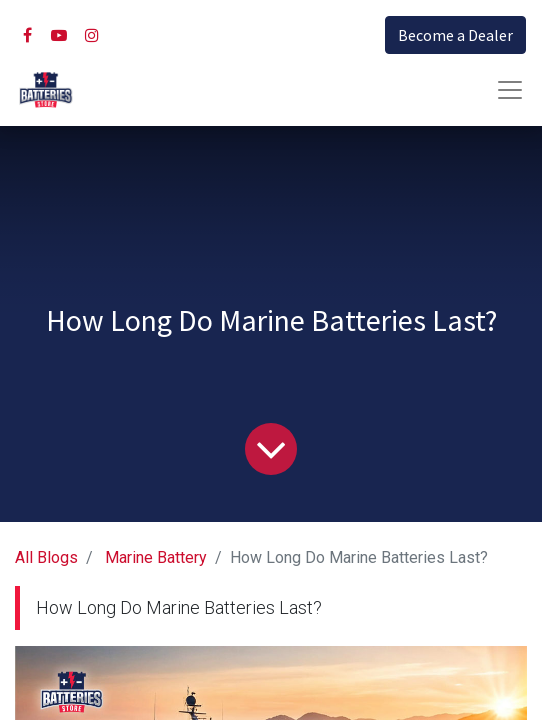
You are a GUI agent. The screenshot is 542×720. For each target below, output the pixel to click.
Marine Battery (156, 557)
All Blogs (46, 557)
